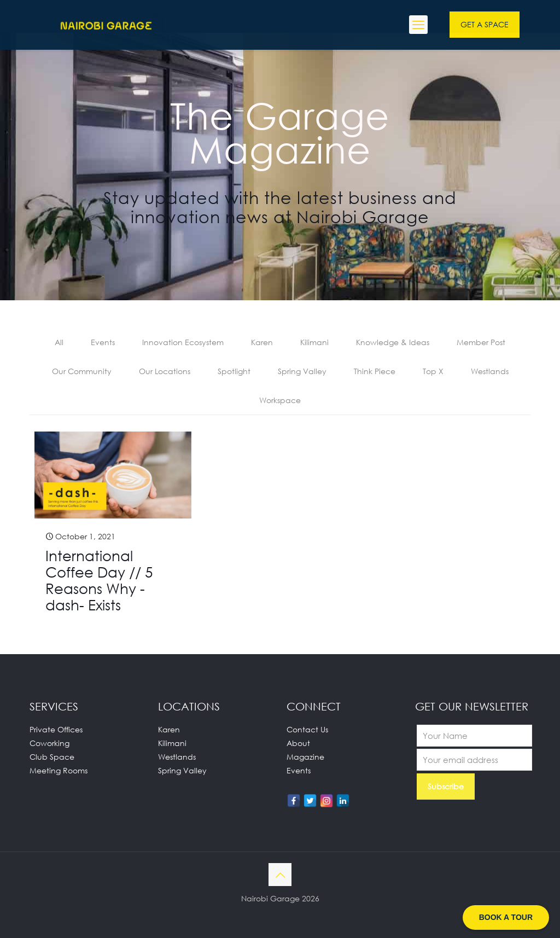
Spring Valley (302, 371)
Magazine (305, 757)
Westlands (490, 371)
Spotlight (234, 371)
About (298, 743)
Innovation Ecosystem (183, 342)
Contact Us (307, 729)
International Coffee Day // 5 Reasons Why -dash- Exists (99, 580)
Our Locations (165, 371)
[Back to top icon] (280, 875)
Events (103, 342)
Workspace (280, 400)
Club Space (52, 757)
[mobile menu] (418, 25)
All (59, 342)
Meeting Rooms (59, 770)
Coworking (49, 743)
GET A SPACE (485, 24)
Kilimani (314, 342)
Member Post (481, 342)
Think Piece (375, 371)
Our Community (82, 371)
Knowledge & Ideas (393, 342)
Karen (262, 342)
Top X (433, 371)
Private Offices (56, 729)
